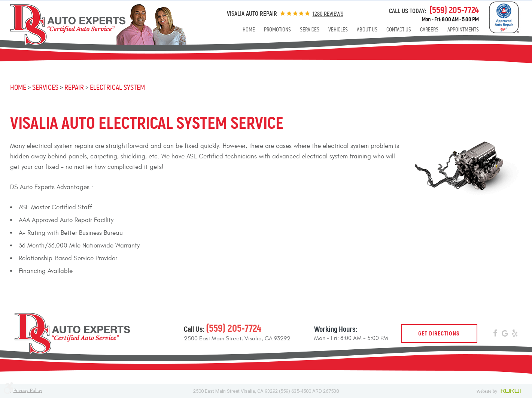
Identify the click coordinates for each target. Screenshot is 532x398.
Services (310, 30)
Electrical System (117, 87)
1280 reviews (328, 14)
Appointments (463, 30)
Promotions (277, 30)
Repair (74, 87)
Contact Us (399, 30)
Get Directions (439, 333)
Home (249, 30)
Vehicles (338, 30)
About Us (367, 30)
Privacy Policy (28, 391)
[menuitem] (249, 30)
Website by (499, 391)
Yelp (515, 334)
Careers (429, 30)
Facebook (495, 334)
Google (505, 334)
